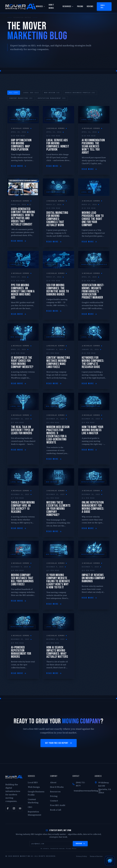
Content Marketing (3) (21, 98)
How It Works (51, 6)
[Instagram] (14, 808)
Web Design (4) (52, 93)
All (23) (14, 93)
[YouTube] (20, 808)
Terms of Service (96, 856)
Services (40, 6)
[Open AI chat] (110, 861)
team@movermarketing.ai (82, 791)
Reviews (90, 6)
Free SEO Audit (58, 805)
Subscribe (80, 844)
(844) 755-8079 (79, 784)
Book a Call (103, 6)
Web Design (34, 787)
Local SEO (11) (31, 93)
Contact (54, 801)
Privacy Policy (71, 849)
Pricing (80, 6)
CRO (30, 807)
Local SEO (33, 782)
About (53, 782)
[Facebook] (8, 808)
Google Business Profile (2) (80, 93)
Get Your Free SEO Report (59, 743)
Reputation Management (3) (52, 98)
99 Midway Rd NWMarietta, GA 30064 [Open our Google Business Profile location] (105, 788)
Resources (68, 6)
